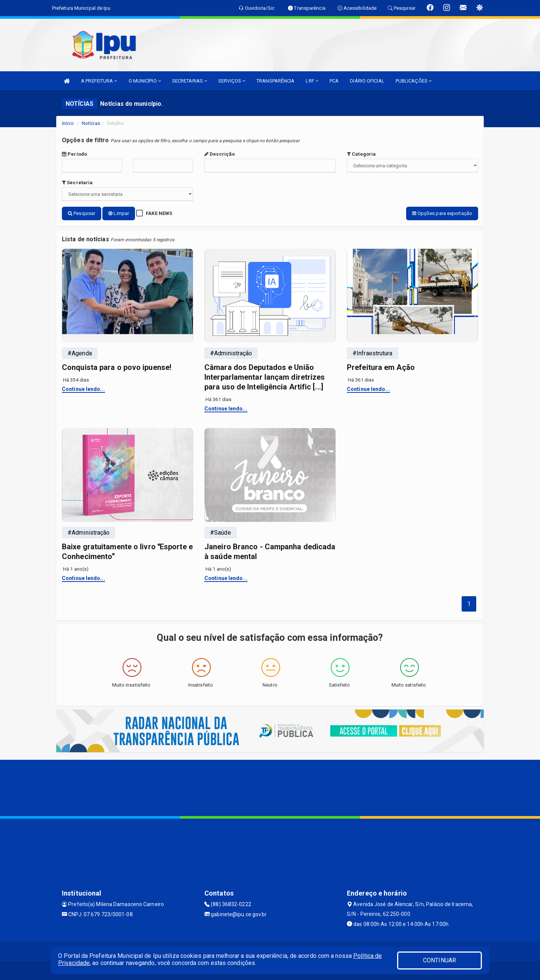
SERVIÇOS (232, 81)
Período (74, 154)
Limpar (119, 213)
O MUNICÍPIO (145, 81)
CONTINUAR (439, 960)
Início (68, 123)
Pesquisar (82, 213)
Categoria (361, 154)
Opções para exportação (442, 213)
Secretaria (77, 183)
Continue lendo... (83, 388)
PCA (334, 81)
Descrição (220, 154)
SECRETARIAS (190, 81)
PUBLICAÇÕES (414, 81)
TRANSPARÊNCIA (275, 81)
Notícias (91, 123)
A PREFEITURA (99, 81)
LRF (312, 81)
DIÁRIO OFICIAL (367, 81)
